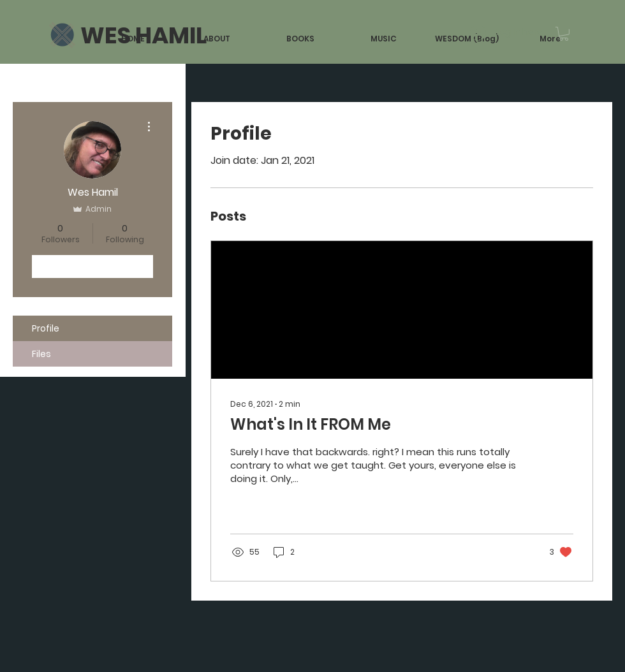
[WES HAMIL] (143, 36)
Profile (46, 328)
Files (41, 354)
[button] (564, 34)
